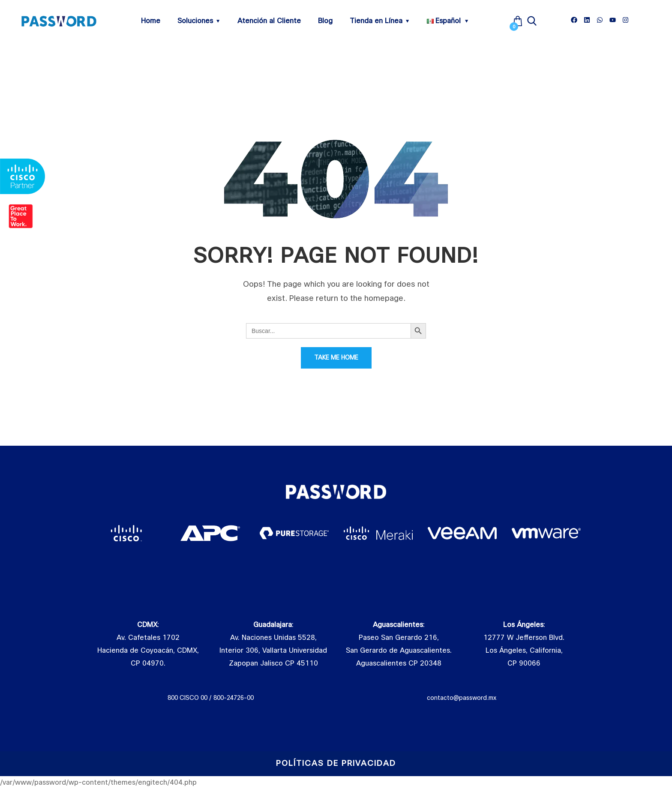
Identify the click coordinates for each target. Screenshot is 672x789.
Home (151, 21)
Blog (325, 21)
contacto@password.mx (461, 698)
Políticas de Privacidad (336, 763)
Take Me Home (336, 358)
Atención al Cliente (269, 21)
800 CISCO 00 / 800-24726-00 (211, 698)
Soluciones (195, 21)
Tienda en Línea (376, 21)
